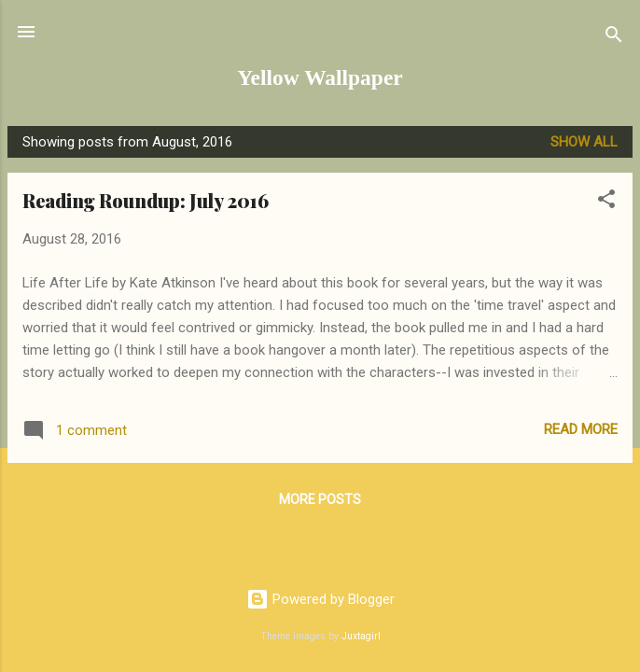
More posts (320, 499)
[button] (606, 202)
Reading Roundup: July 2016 (146, 200)
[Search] (614, 38)
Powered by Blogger (320, 599)
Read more (581, 429)
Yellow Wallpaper (320, 77)
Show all (584, 142)
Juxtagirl (361, 636)
